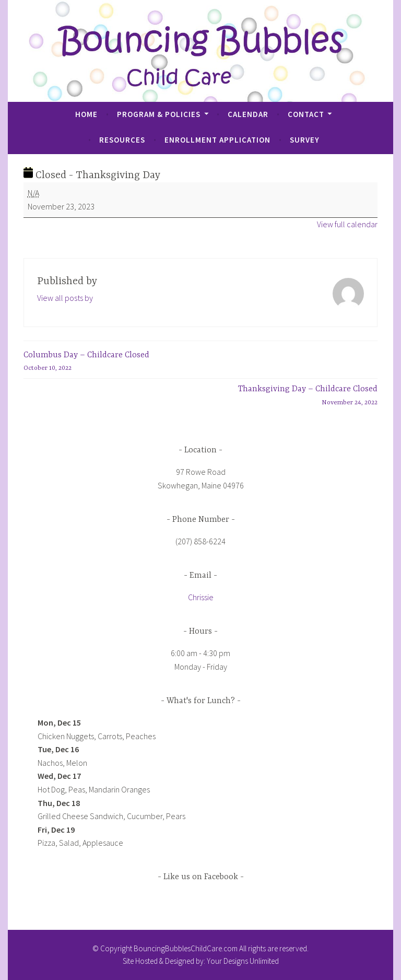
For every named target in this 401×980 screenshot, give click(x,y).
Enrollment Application (217, 140)
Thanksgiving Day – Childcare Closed (308, 397)
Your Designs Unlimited (243, 961)
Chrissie (201, 597)
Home (86, 114)
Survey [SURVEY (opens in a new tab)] (305, 140)
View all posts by (65, 298)
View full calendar (347, 224)
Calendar (248, 114)
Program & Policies (159, 114)
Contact (306, 114)
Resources (122, 140)
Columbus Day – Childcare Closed (86, 363)
